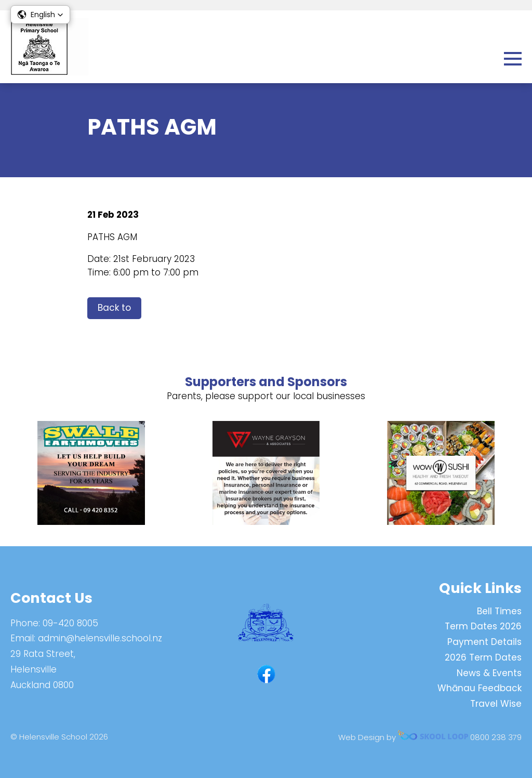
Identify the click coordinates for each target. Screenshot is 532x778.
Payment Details (484, 642)
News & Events (489, 673)
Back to (114, 308)
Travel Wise (496, 704)
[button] (40, 15)
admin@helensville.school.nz (100, 638)
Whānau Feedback (480, 688)
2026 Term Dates (483, 657)
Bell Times (499, 611)
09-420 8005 (70, 623)
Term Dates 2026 (483, 626)
